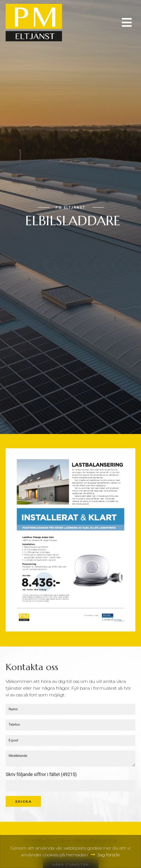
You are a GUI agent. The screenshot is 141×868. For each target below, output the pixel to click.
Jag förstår (109, 855)
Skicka (23, 801)
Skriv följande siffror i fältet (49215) (41, 775)
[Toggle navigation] (127, 23)
